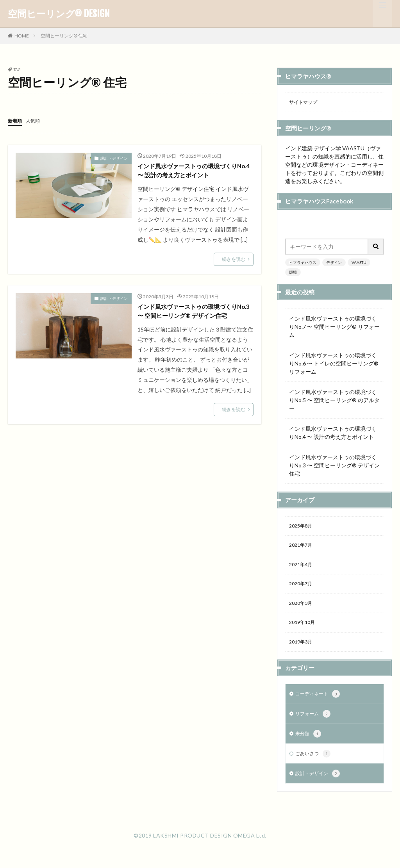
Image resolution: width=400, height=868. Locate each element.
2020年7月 (302, 589)
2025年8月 (302, 528)
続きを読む (234, 261)
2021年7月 (302, 548)
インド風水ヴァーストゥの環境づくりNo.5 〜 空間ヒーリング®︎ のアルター (334, 401)
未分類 (309, 744)
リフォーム (315, 723)
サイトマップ (305, 103)
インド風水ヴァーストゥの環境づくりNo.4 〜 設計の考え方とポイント (194, 172)
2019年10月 (304, 629)
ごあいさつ (315, 765)
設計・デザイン (114, 158)
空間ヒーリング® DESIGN (59, 14)
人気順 (36, 120)
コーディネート (320, 702)
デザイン (334, 264)
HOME (22, 36)
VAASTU (359, 264)
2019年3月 (302, 650)
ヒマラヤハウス (303, 264)
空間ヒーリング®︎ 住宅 (64, 36)
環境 (293, 273)
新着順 (16, 120)
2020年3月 (302, 609)
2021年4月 (302, 568)
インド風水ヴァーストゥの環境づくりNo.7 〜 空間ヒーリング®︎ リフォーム (334, 328)
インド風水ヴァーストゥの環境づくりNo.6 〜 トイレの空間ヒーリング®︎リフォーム (334, 364)
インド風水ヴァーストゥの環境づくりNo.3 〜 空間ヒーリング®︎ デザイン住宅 (195, 320)
